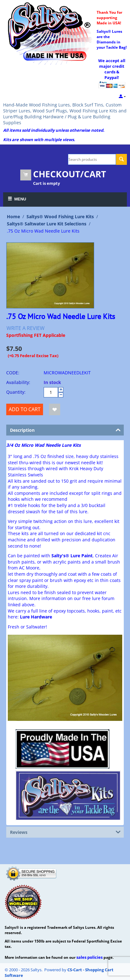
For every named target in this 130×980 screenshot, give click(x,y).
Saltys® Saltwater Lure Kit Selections (47, 224)
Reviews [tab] (65, 832)
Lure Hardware (36, 617)
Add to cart (25, 409)
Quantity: (16, 392)
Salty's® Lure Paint (72, 556)
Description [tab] (65, 430)
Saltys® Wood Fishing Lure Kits (60, 217)
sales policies (89, 957)
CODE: (13, 373)
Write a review (26, 328)
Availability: (18, 382)
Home (13, 217)
